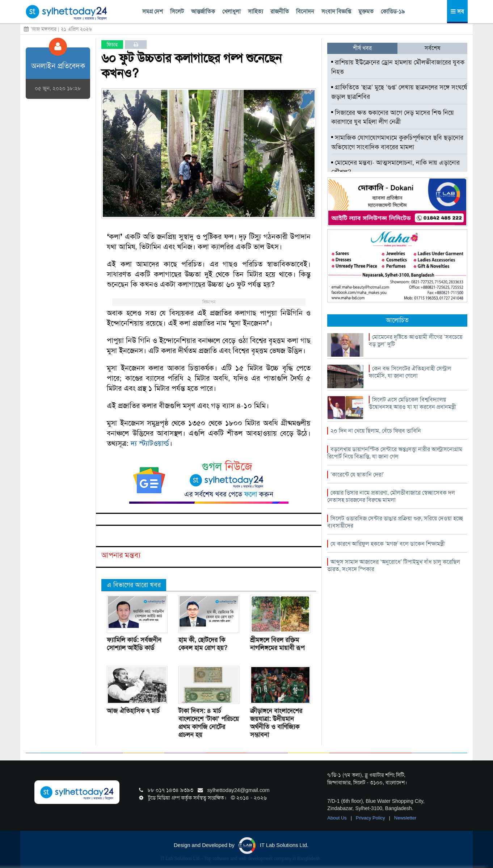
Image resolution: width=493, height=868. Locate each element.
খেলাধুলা (231, 11)
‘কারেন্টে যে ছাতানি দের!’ (357, 475)
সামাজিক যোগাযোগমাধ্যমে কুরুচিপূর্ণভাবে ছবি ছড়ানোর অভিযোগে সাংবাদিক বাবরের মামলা (397, 142)
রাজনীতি (280, 11)
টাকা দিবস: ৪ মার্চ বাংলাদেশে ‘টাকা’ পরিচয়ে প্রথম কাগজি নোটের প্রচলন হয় (209, 723)
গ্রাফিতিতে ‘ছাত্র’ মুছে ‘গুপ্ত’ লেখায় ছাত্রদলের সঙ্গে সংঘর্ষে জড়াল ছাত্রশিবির (399, 92)
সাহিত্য (256, 11)
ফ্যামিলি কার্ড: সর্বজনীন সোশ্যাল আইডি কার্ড (134, 644)
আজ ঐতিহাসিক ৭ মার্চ (133, 711)
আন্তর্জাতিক (203, 11)
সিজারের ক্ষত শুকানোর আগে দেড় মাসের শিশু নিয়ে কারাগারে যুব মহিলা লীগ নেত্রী (393, 117)
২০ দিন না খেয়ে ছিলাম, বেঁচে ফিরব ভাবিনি (376, 431)
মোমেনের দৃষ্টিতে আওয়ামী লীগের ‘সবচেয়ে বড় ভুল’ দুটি (416, 341)
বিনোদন (305, 11)
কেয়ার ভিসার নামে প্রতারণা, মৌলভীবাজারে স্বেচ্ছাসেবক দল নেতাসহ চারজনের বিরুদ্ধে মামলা (391, 496)
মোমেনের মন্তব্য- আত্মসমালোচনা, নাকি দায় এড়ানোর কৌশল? (395, 167)
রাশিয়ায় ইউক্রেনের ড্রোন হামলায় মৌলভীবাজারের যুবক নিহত (398, 67)
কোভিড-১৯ (393, 11)
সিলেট (177, 11)
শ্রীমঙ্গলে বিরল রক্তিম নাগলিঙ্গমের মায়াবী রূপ (277, 644)
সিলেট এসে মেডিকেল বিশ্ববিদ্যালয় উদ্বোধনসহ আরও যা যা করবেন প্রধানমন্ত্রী (412, 403)
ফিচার (112, 45)
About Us (338, 818)
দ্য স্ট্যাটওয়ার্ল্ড (150, 443)
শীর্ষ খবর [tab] (362, 48)
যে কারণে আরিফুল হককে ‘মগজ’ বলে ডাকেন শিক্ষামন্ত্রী (388, 544)
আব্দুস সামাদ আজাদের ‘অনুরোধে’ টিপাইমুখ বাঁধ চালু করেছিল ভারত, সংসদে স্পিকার (394, 565)
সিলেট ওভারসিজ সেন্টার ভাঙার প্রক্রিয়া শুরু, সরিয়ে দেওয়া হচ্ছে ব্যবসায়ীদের (395, 522)
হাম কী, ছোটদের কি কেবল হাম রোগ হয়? (203, 644)
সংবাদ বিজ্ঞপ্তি (336, 11)
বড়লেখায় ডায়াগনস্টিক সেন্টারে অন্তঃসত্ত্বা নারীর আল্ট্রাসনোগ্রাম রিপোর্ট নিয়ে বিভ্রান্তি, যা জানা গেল (395, 453)
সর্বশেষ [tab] (432, 48)
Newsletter (405, 818)
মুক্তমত (366, 11)
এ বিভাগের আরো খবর (134, 585)
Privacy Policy (371, 818)
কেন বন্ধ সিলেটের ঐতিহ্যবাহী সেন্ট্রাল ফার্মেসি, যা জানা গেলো (410, 372)
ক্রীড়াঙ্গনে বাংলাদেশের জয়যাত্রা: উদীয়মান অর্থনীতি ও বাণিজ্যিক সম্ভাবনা (276, 723)
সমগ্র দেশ (153, 11)
